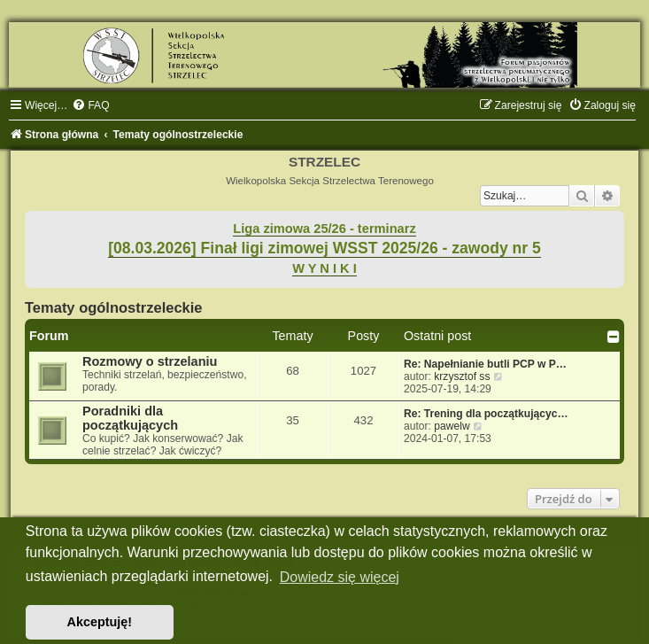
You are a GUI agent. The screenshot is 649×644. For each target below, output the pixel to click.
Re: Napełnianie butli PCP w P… (485, 364)
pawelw (452, 426)
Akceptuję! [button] (100, 622)
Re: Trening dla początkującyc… (486, 414)
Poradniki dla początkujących (130, 418)
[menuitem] (90, 105)
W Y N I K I (324, 268)
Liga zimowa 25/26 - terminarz (324, 229)
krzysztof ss (462, 376)
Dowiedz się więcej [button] (340, 577)
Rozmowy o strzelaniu (150, 361)
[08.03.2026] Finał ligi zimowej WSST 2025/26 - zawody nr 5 (324, 248)
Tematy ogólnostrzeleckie (114, 307)
